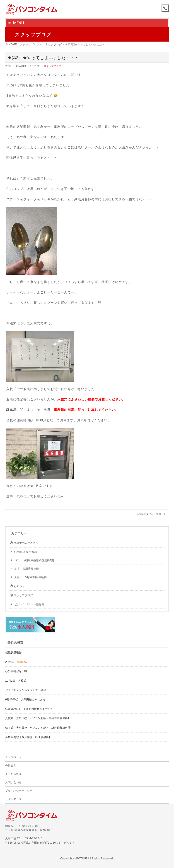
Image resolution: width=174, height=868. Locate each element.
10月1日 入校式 (16, 681)
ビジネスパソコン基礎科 (29, 604)
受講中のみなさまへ (26, 543)
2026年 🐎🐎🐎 (16, 662)
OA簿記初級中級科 (26, 552)
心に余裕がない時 (16, 671)
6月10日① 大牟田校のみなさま (25, 700)
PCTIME (82, 859)
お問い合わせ (13, 782)
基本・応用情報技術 (27, 569)
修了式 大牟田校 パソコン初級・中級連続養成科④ (38, 728)
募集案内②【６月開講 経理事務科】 (28, 737)
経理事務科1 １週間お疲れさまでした (29, 709)
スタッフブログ (52, 66)
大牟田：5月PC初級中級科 (30, 577)
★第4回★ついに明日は (153, 514)
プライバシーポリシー (19, 791)
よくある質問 (13, 774)
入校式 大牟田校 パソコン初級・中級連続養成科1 (37, 718)
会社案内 (11, 766)
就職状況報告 (13, 653)
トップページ (13, 757)
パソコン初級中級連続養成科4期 (34, 560)
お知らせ (19, 586)
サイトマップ (13, 799)
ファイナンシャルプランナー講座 (27, 690)
